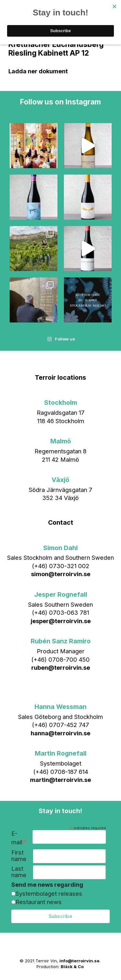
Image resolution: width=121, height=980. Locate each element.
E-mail (19, 838)
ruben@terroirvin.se (61, 667)
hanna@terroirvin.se (60, 733)
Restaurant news (39, 902)
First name (19, 856)
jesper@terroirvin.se (61, 621)
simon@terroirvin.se (61, 574)
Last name (19, 872)
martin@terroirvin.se (60, 780)
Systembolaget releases (49, 894)
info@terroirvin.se (79, 961)
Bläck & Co (72, 966)
